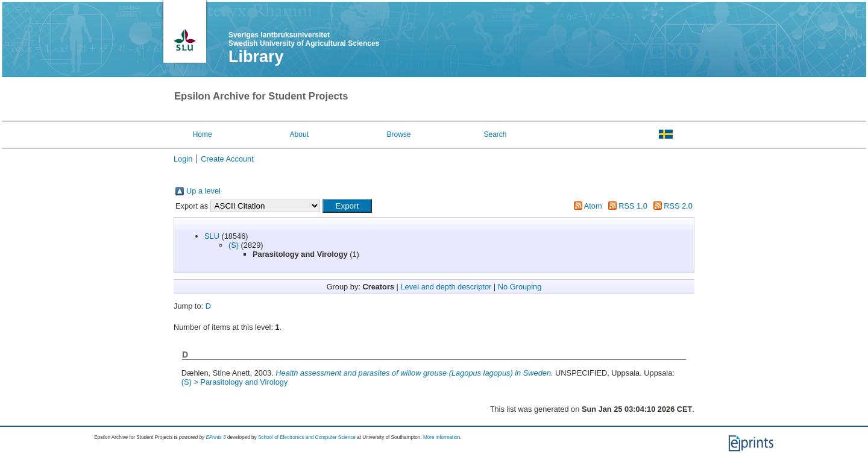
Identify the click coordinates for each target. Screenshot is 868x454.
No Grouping (520, 287)
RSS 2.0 (678, 206)
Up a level (203, 191)
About (299, 134)
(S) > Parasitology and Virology (235, 382)
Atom (593, 206)
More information (442, 437)
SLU (212, 236)
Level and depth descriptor (446, 287)
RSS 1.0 (633, 206)
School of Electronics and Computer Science (307, 437)
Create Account (227, 159)
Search (495, 134)
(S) (234, 245)
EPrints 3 (215, 437)
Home (203, 134)
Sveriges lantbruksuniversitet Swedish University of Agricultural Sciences (304, 39)
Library (256, 57)
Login (183, 159)
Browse (399, 134)
